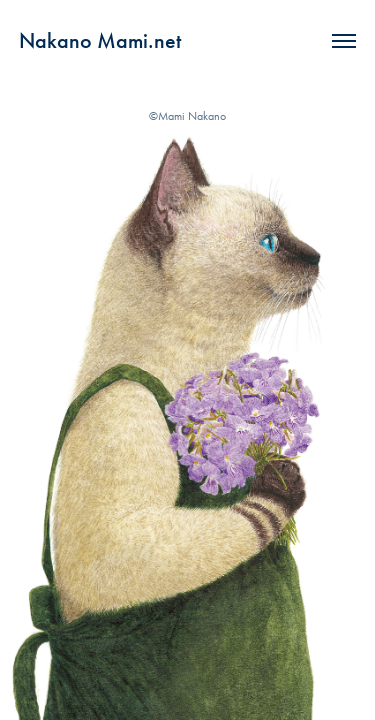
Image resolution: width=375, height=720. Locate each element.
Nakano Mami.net (100, 40)
